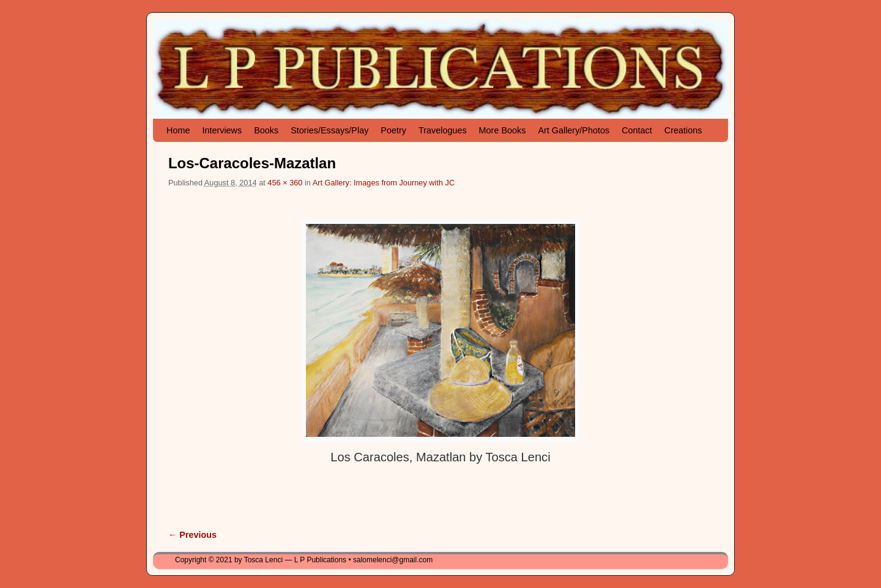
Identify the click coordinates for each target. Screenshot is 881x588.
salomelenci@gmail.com (393, 560)
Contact (637, 130)
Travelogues (443, 130)
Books (266, 130)
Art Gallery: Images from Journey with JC (384, 183)
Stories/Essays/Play (329, 130)
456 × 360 (285, 183)
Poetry (393, 130)
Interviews (222, 130)
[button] (441, 330)
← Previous (192, 535)
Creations (683, 130)
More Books (503, 130)
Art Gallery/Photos (574, 130)
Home (178, 130)
